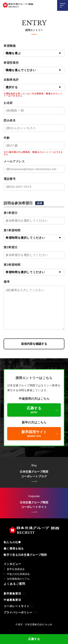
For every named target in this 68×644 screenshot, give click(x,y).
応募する (34, 639)
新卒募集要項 (14, 594)
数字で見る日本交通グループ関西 (25, 555)
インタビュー (12, 564)
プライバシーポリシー (20, 613)
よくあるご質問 (14, 584)
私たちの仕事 (12, 542)
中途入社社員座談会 (18, 574)
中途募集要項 (12, 600)
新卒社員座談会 (16, 569)
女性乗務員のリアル (18, 579)
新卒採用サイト (34, 434)
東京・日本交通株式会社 (18, 5)
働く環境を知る (14, 549)
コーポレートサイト (19, 606)
